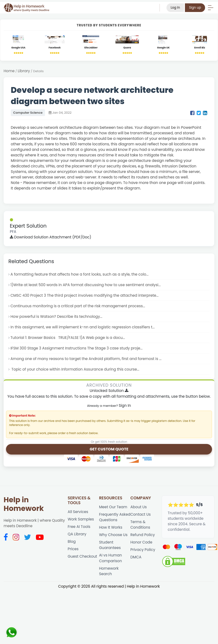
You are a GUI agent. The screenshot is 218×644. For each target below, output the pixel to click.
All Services (78, 512)
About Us (138, 507)
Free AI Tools (79, 527)
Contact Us (141, 514)
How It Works (111, 527)
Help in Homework (24, 504)
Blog (72, 541)
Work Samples (81, 519)
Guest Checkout (83, 556)
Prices (73, 549)
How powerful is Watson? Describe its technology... (56, 316)
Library (24, 71)
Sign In (125, 405)
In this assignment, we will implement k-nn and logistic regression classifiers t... (83, 327)
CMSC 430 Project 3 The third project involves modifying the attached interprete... (85, 295)
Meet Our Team (113, 507)
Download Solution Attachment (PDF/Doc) (51, 237)
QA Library (77, 534)
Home (9, 71)
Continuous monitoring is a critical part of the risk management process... (78, 306)
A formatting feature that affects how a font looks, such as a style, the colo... (80, 274)
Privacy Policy (143, 550)
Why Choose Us (113, 535)
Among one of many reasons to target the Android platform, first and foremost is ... (86, 359)
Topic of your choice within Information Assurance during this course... (75, 369)
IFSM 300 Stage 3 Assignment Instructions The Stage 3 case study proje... (77, 348)
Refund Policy (143, 535)
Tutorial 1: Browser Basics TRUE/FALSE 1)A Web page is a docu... (68, 338)
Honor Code (141, 542)
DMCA (136, 557)
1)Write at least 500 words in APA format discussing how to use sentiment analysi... (86, 285)
